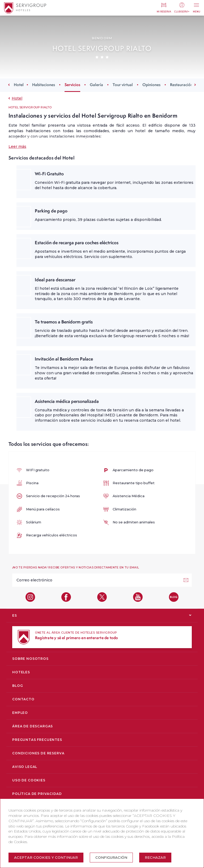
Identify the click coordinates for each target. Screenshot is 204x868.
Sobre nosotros (30, 659)
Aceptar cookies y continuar (46, 857)
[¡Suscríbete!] (186, 580)
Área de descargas (33, 726)
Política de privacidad (37, 794)
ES (15, 615)
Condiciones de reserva (38, 753)
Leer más (17, 146)
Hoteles (21, 672)
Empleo (20, 713)
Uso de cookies (29, 780)
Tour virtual (123, 85)
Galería (96, 85)
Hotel (19, 85)
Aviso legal (25, 767)
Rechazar (155, 857)
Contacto (23, 699)
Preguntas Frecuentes (37, 740)
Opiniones (151, 85)
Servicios (72, 85)
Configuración (111, 857)
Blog (18, 686)
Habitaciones (44, 85)
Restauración (181, 85)
